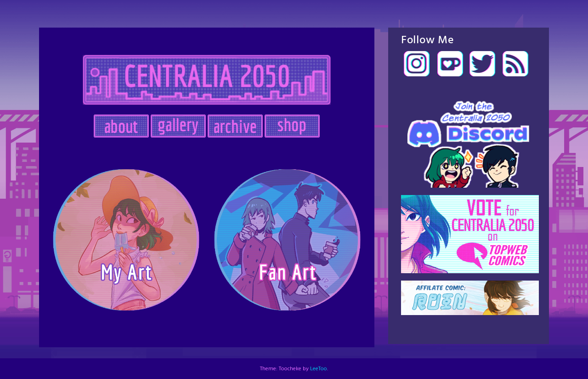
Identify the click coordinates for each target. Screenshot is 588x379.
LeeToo (319, 369)
